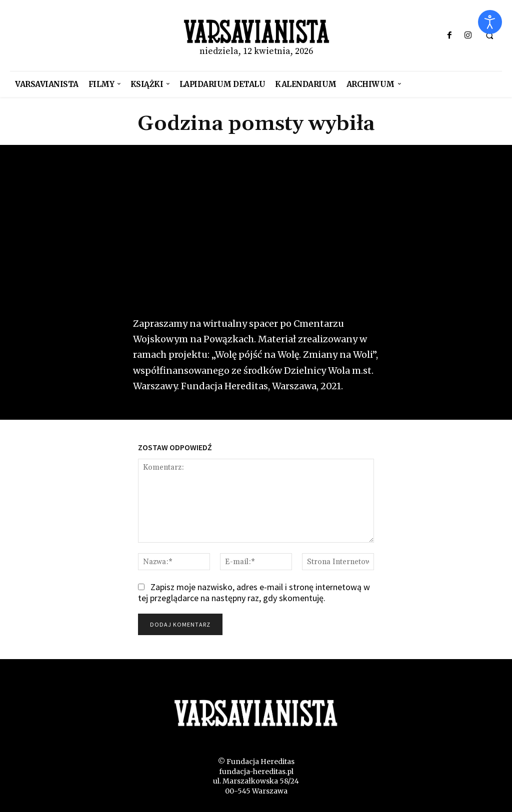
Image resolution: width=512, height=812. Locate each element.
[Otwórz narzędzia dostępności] (490, 22)
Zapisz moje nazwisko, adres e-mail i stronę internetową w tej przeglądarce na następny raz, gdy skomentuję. (254, 593)
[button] (489, 36)
